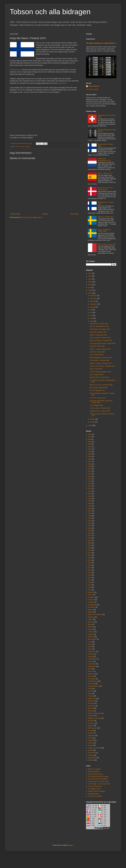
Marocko (91, 671)
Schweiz (91, 708)
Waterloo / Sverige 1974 (106, 217)
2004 (89, 553)
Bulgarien (91, 617)
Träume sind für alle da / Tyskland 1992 (102, 366)
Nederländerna (93, 681)
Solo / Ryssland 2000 (96, 375)
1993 (89, 526)
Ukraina (90, 743)
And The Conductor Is (95, 786)
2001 (89, 545)
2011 (89, 570)
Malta (90, 669)
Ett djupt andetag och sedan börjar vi (101, 43)
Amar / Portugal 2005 (96, 355)
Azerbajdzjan (92, 605)
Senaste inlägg (15, 214)
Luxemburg (91, 664)
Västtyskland (92, 758)
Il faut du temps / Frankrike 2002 (100, 408)
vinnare (90, 750)
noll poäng (91, 684)
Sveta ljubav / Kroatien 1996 (99, 324)
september (94, 304)
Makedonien (92, 666)
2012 (89, 573)
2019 (90, 288)
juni (91, 313)
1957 (89, 437)
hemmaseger (92, 639)
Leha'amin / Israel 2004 (97, 352)
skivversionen (62, 83)
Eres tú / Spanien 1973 (105, 173)
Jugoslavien (92, 652)
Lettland (90, 657)
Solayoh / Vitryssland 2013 (98, 335)
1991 (89, 521)
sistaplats (91, 716)
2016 (90, 426)
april (92, 318)
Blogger (70, 845)
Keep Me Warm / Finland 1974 (99, 377)
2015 (89, 580)
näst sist (27, 146)
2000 (89, 543)
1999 (89, 541)
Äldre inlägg (74, 214)
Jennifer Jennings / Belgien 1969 (100, 372)
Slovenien (91, 723)
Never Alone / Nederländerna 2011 (104, 160)
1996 (89, 533)
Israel (90, 647)
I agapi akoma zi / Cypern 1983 (100, 411)
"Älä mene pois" (15, 70)
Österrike (91, 760)
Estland (90, 627)
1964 (89, 454)
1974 (18, 146)
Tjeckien (91, 733)
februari (93, 419)
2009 (89, 565)
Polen (90, 694)
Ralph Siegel (92, 699)
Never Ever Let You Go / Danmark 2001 (106, 189)
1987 (89, 511)
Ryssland (91, 703)
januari (92, 422)
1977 (89, 486)
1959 (89, 442)
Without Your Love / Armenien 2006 (101, 385)
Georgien (91, 634)
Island (90, 644)
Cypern (90, 619)
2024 (90, 273)
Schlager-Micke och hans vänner (98, 781)
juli (91, 310)
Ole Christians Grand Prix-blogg (98, 776)
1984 (89, 503)
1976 (89, 484)
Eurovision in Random (95, 796)
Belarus (90, 610)
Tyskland (91, 740)
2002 (89, 548)
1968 (89, 464)
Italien (90, 649)
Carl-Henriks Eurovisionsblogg (98, 779)
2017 (90, 293)
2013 (89, 575)
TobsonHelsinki (94, 86)
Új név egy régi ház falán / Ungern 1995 (102, 343)
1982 (89, 499)
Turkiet (90, 738)
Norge (90, 689)
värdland (91, 755)
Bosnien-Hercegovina (95, 615)
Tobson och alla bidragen (50, 12)
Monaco (90, 676)
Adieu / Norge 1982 (96, 369)
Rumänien (91, 701)
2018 (90, 290)
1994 (89, 528)
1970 (89, 469)
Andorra (90, 595)
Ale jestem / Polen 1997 (97, 346)
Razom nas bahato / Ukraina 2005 (101, 341)
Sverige (90, 731)
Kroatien (91, 654)
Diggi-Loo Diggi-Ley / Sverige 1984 (105, 230)
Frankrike (91, 632)
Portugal (91, 696)
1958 (89, 439)
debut (90, 624)
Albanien (91, 592)
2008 (89, 563)
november (93, 299)
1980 (89, 494)
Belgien (90, 612)
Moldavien (91, 674)
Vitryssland (91, 753)
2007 (89, 560)
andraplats (91, 597)
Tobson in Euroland (94, 769)
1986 (89, 508)
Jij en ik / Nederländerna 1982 (99, 326)
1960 (89, 444)
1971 (89, 471)
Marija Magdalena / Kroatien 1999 (101, 358)
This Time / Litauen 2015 (98, 398)
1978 (89, 489)
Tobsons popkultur (94, 772)
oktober (93, 301)
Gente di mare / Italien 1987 (107, 244)
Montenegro (92, 679)
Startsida (45, 214)
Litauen (90, 661)
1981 (89, 496)
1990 (89, 518)
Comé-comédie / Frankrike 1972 (100, 338)
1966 (89, 459)
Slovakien (91, 721)
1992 (89, 523)
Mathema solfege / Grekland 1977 (101, 363)
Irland (90, 642)
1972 (89, 474)
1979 (89, 491)
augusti (93, 307)
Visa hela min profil (92, 89)
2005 (89, 555)
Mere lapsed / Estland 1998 (98, 388)
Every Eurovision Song (95, 774)
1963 (89, 452)
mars (92, 321)
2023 (90, 276)
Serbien (90, 711)
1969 (89, 466)
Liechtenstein (92, 659)
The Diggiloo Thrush (94, 789)
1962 (89, 449)
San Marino (92, 706)
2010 (89, 568)
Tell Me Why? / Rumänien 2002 (100, 329)
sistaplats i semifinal (94, 718)
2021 (90, 282)
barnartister (92, 607)
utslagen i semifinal (94, 748)
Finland (22, 146)
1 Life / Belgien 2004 (96, 405)
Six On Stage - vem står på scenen (99, 784)
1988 (89, 513)
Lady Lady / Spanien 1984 (98, 332)
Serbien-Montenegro (94, 713)
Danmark (91, 622)
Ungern (90, 745)
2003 (89, 550)
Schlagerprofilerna (94, 794)
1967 (89, 461)
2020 (90, 285)
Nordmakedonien (93, 686)
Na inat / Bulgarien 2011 (97, 390)
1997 (89, 536)
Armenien (91, 600)
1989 (89, 516)
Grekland (91, 637)
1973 (89, 476)
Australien (91, 602)
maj (91, 315)
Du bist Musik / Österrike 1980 (99, 360)
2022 (90, 279)
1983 (89, 501)
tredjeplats (91, 736)
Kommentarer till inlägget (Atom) (31, 217)
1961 (89, 447)
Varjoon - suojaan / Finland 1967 (100, 349)
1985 (89, 506)
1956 (89, 434)
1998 (89, 538)
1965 (89, 457)
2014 (89, 578)
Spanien (91, 726)
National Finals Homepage (96, 791)
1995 (89, 531)
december (93, 296)
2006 (89, 558)
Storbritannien (92, 728)
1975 (89, 481)
